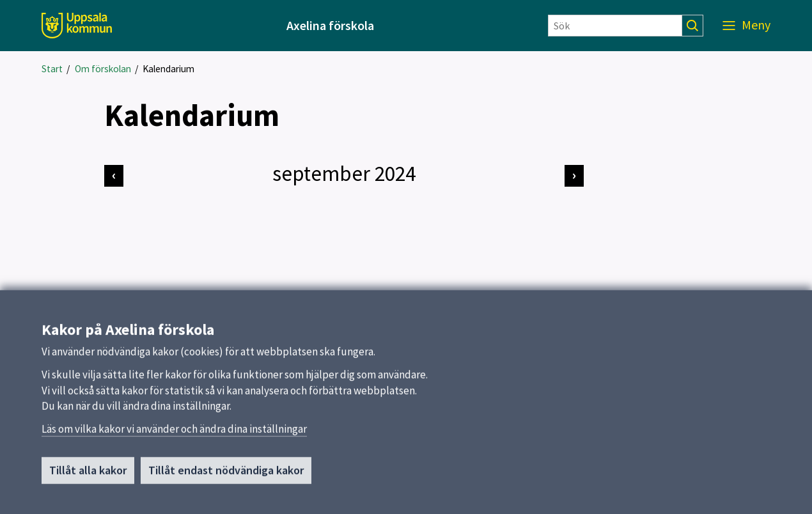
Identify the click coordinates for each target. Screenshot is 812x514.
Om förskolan (103, 69)
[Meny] (746, 26)
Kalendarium (168, 69)
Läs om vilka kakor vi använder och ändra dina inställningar (174, 433)
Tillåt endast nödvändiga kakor (226, 474)
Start (52, 69)
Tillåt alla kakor (88, 474)
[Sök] (615, 26)
